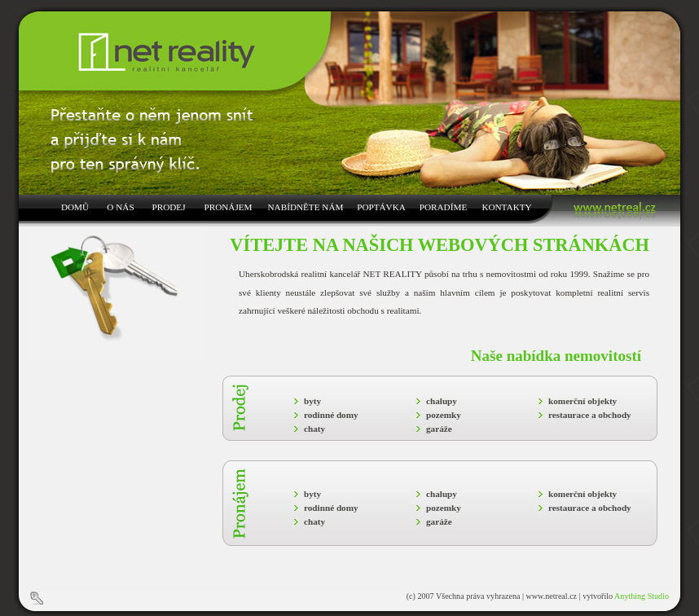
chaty (314, 429)
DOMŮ (75, 207)
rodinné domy (331, 415)
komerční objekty (582, 401)
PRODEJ (168, 207)
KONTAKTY (506, 207)
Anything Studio (642, 596)
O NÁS (120, 207)
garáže (439, 429)
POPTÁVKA (381, 207)
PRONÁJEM (228, 207)
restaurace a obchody (590, 415)
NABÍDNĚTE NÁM (306, 207)
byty (312, 401)
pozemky (444, 415)
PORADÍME (443, 207)
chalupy (442, 401)
